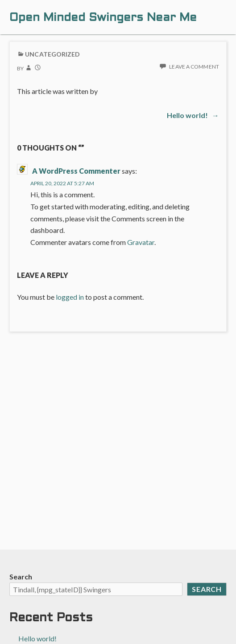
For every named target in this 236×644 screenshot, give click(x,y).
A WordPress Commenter (76, 171)
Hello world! (37, 638)
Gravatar (141, 242)
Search (21, 577)
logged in (70, 297)
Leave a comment (194, 67)
